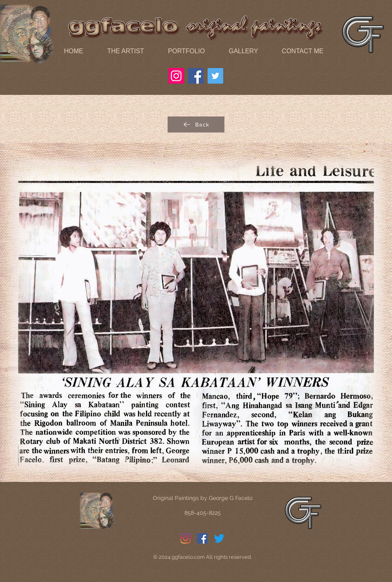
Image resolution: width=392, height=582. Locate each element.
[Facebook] (196, 76)
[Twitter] (215, 76)
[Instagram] (176, 76)
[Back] (196, 124)
